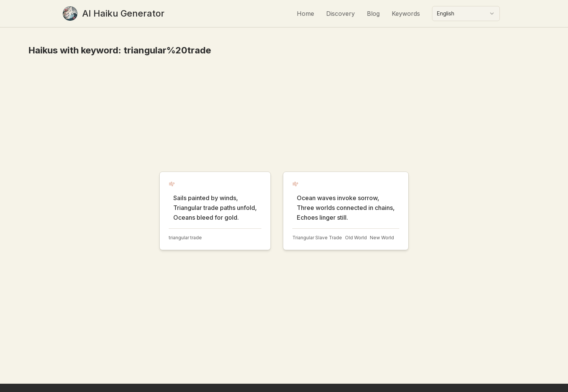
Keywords (406, 14)
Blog (373, 14)
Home (305, 14)
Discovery (340, 14)
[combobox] (466, 14)
